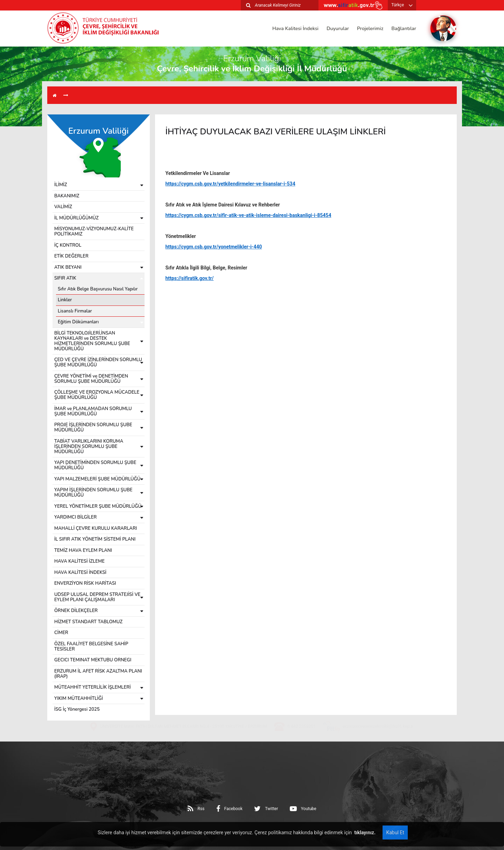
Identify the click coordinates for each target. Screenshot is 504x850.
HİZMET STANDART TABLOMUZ (88, 622)
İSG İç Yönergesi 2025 (77, 709)
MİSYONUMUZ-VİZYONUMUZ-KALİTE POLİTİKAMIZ (94, 231)
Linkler (65, 300)
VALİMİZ (63, 207)
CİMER (61, 633)
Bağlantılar (404, 29)
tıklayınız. (364, 833)
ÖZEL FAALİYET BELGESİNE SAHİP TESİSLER (91, 647)
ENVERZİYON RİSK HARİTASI (85, 583)
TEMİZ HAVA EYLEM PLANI (83, 550)
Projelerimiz (370, 29)
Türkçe (398, 5)
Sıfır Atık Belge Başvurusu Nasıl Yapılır (98, 289)
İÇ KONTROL (68, 245)
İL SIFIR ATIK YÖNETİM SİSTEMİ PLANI (95, 539)
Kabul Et (395, 833)
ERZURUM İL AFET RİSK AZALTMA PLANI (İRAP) (98, 674)
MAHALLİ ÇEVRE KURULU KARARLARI (96, 528)
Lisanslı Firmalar (75, 311)
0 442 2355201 (301, 745)
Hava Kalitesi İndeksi (295, 29)
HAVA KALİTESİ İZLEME (79, 561)
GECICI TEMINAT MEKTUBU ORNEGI (93, 660)
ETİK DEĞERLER (71, 256)
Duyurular (338, 29)
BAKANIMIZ (67, 196)
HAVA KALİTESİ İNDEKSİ (80, 572)
